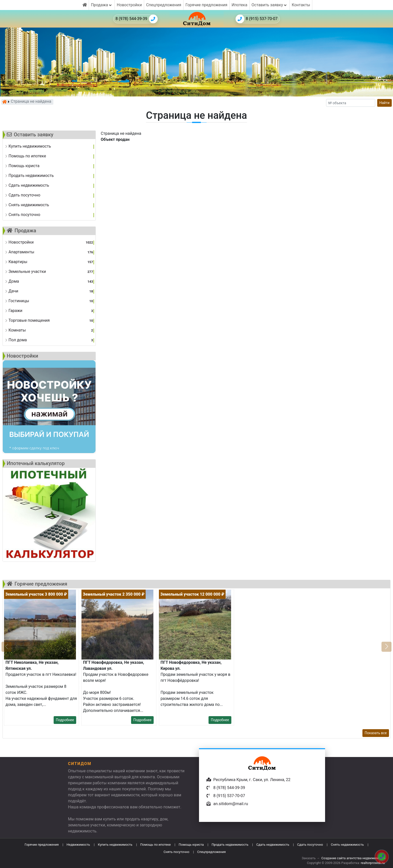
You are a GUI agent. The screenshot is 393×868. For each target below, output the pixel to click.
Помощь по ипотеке (156, 845)
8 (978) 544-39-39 (137, 19)
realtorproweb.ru (373, 863)
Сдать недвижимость (273, 845)
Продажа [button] (102, 5)
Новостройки (129, 5)
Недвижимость (78, 845)
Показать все (376, 733)
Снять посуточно (176, 852)
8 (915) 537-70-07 (257, 19)
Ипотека (239, 5)
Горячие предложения (206, 5)
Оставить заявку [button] (270, 5)
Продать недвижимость (230, 845)
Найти (385, 103)
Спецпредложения (164, 5)
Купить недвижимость (115, 845)
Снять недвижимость (347, 845)
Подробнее (65, 720)
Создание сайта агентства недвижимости (353, 858)
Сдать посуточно (310, 845)
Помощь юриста (191, 845)
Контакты (301, 5)
